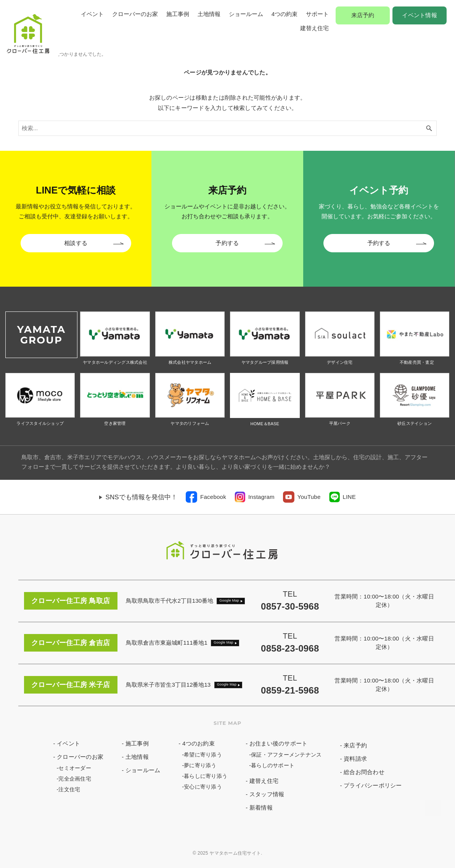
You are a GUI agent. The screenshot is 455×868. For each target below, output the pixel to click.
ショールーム (246, 14)
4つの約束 (285, 14)
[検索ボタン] (429, 128)
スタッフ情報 (267, 794)
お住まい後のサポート (279, 743)
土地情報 (209, 14)
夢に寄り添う (200, 765)
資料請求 (355, 759)
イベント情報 (420, 15)
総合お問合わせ (364, 772)
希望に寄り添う (203, 755)
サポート (317, 14)
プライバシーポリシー (373, 785)
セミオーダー (75, 768)
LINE (349, 497)
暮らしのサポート (273, 765)
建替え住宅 (314, 28)
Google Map (229, 600)
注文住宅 (69, 789)
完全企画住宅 (75, 779)
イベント (92, 14)
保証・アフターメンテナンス (286, 755)
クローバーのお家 (135, 14)
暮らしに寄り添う (206, 776)
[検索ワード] (228, 128)
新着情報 (261, 807)
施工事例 (178, 14)
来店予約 (363, 15)
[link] (206, 497)
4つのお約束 (199, 743)
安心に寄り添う (203, 787)
